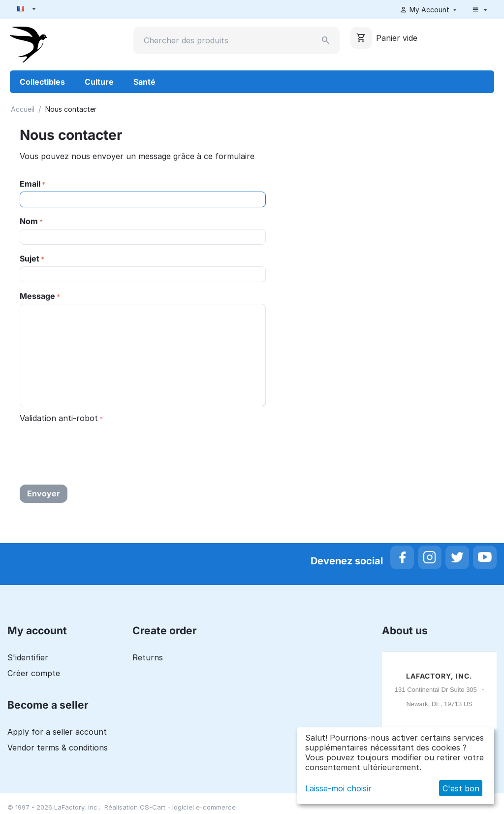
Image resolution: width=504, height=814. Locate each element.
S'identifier (28, 657)
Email (30, 184)
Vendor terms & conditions (58, 748)
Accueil (23, 109)
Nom (29, 221)
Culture (99, 82)
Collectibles (42, 82)
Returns (148, 657)
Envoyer (44, 493)
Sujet (30, 259)
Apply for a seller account (57, 732)
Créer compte (34, 673)
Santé (144, 82)
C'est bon (461, 788)
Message (37, 296)
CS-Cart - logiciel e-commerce (188, 807)
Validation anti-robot (59, 418)
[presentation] (94, 445)
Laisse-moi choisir (338, 788)
